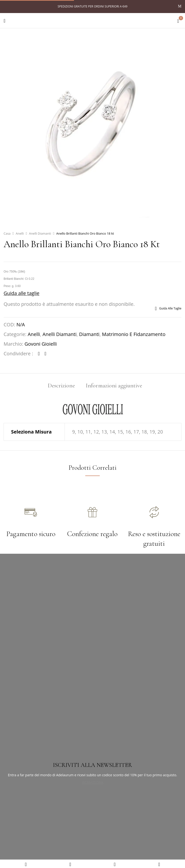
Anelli (20, 233)
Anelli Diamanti (40, 233)
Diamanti (89, 334)
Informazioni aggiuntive (114, 386)
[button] (178, 20)
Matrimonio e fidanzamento (134, 334)
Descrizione (61, 386)
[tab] (61, 386)
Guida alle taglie (21, 293)
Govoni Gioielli (41, 344)
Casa (7, 233)
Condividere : (18, 354)
